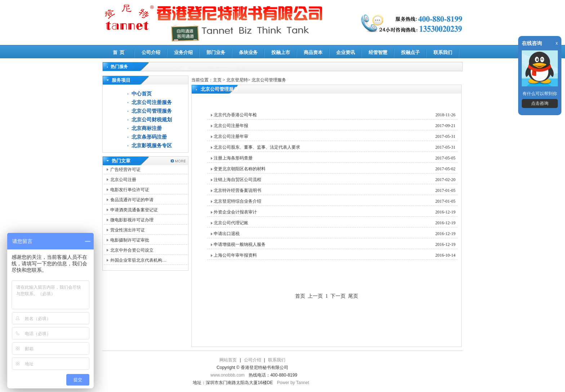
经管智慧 (378, 52)
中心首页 (142, 94)
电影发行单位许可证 (130, 190)
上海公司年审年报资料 (235, 255)
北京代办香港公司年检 (235, 115)
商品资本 (313, 52)
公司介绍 (151, 52)
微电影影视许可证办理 (132, 220)
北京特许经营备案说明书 (237, 190)
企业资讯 (346, 52)
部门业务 (216, 52)
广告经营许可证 (125, 170)
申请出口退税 (227, 234)
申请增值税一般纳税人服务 (240, 244)
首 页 (119, 52)
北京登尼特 (237, 80)
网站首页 (228, 360)
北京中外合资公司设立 (132, 250)
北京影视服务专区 (152, 146)
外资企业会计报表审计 (235, 212)
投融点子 (410, 52)
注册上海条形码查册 (233, 158)
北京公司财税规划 (152, 120)
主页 (217, 80)
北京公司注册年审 (231, 136)
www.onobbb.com (228, 375)
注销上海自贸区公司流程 (237, 180)
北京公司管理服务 (152, 111)
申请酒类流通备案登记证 (134, 210)
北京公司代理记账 (231, 223)
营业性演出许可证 (128, 230)
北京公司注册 (123, 180)
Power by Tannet (293, 383)
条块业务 (248, 52)
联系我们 (443, 52)
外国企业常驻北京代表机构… (138, 260)
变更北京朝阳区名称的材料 (240, 169)
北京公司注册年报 (231, 126)
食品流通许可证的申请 (132, 200)
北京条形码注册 (149, 137)
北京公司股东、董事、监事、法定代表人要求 (257, 147)
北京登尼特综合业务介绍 (237, 201)
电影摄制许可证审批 (130, 240)
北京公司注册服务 (152, 102)
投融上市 (281, 52)
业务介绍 (183, 52)
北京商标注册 (147, 128)
